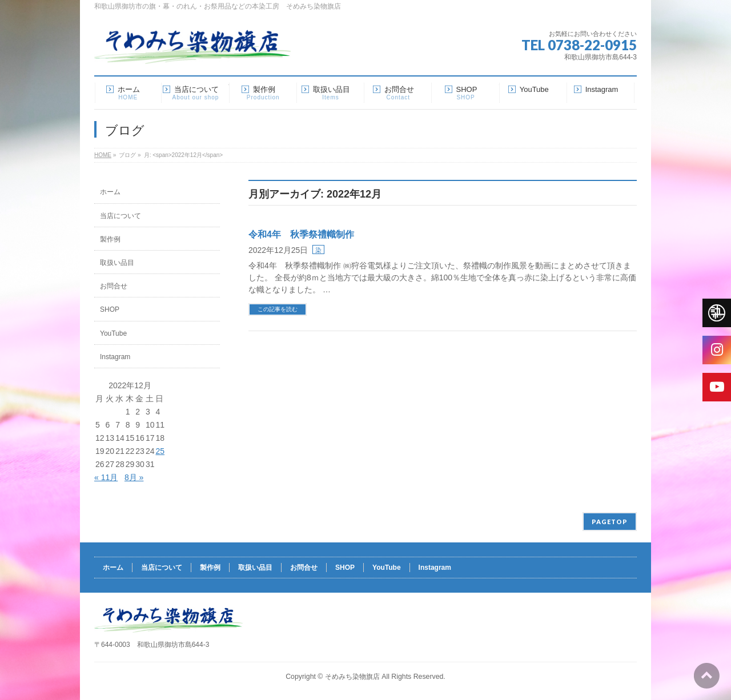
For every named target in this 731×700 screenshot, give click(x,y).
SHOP (110, 309)
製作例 (110, 239)
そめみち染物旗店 (352, 677)
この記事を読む (278, 309)
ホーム (110, 192)
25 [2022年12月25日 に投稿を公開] (160, 451)
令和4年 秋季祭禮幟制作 (301, 234)
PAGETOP (610, 522)
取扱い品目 (117, 263)
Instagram (115, 357)
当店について (121, 216)
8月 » (134, 477)
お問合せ (114, 286)
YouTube (113, 333)
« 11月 (106, 477)
